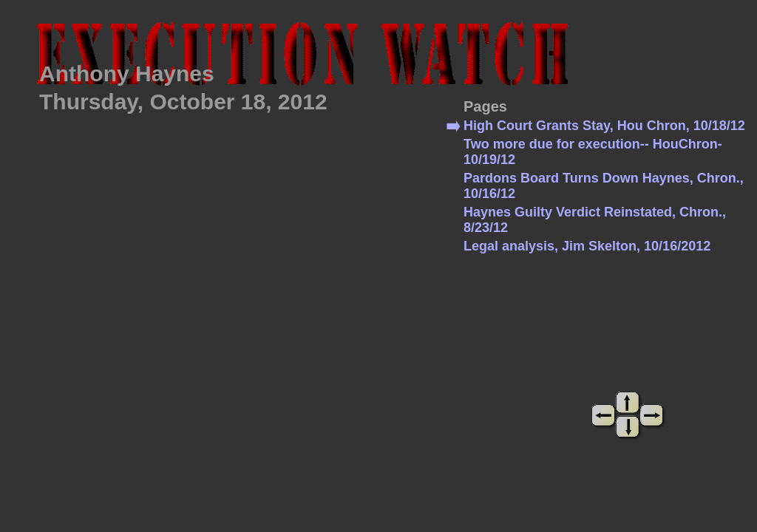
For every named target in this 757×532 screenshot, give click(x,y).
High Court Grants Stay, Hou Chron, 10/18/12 (604, 126)
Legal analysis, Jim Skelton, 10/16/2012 (587, 246)
